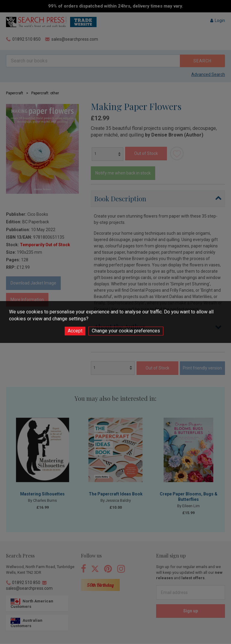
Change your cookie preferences (126, 331)
